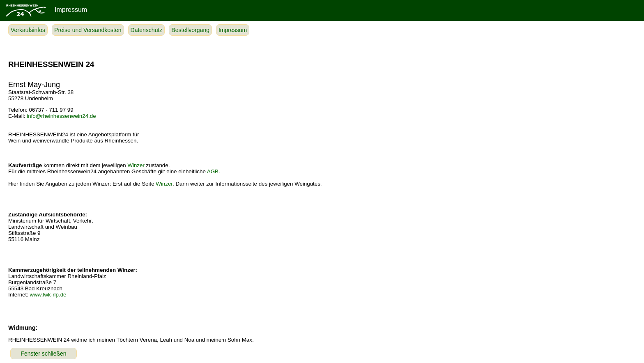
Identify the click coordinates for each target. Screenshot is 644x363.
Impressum (233, 30)
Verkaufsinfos (28, 30)
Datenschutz (147, 30)
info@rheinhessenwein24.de (61, 116)
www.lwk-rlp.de (48, 295)
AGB (213, 171)
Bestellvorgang (190, 30)
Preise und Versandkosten (88, 30)
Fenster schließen (43, 354)
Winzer (136, 165)
